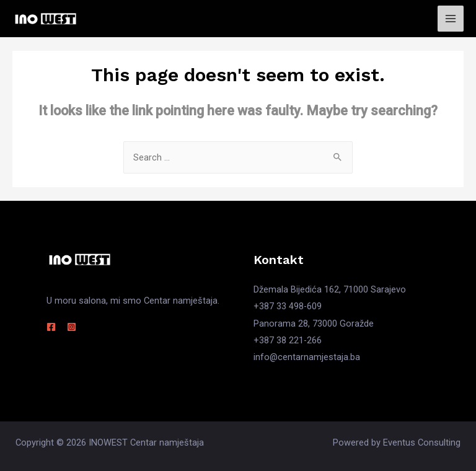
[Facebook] (51, 327)
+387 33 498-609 (288, 306)
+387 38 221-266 (288, 340)
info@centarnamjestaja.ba (307, 357)
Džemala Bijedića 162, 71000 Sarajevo (330, 289)
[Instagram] (72, 327)
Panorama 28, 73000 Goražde (314, 324)
